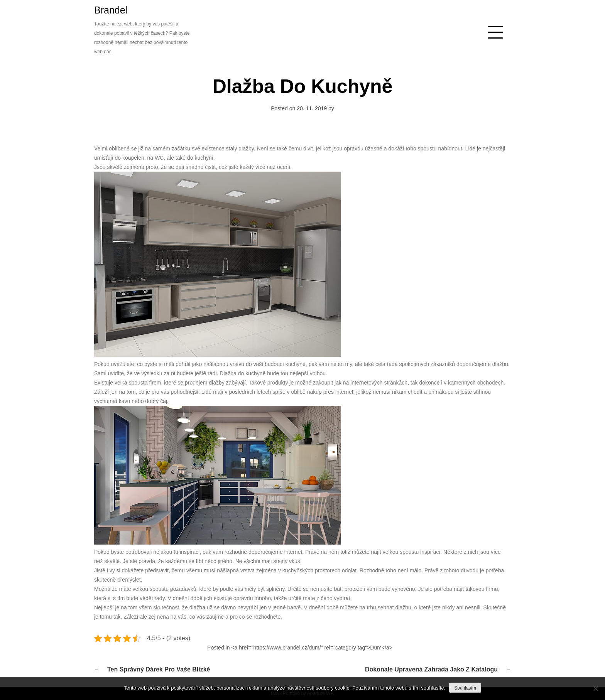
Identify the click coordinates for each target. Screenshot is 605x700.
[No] (595, 688)
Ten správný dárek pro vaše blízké (159, 669)
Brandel (111, 10)
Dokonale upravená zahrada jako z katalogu (431, 669)
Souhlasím (465, 688)
